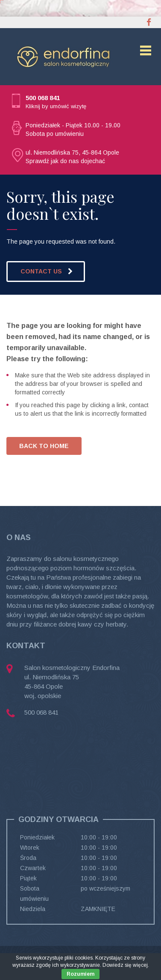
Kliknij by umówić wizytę (56, 106)
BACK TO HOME (44, 446)
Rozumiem (80, 974)
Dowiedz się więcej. (126, 965)
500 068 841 (43, 98)
